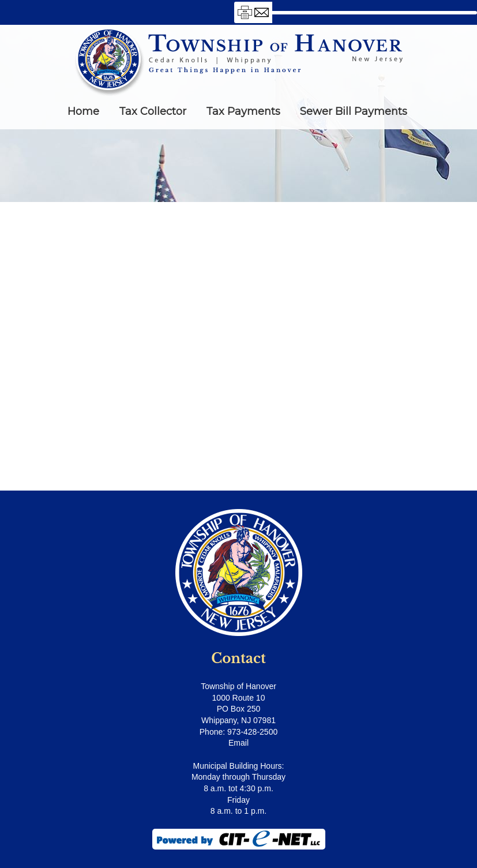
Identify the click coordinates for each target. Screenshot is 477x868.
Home (83, 111)
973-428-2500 (252, 732)
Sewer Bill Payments (354, 111)
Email (238, 743)
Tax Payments (243, 111)
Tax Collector (153, 111)
